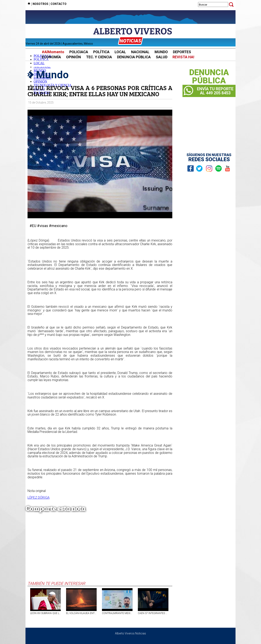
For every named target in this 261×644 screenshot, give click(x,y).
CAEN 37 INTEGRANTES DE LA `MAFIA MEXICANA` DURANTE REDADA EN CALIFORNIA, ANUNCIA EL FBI (153, 613)
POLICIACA (79, 52)
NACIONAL (140, 52)
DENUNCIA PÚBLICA (134, 57)
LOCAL (120, 52)
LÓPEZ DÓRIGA (39, 498)
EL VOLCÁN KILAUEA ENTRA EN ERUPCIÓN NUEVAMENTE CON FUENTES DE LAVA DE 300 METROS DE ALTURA (81, 613)
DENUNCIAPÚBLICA (209, 77)
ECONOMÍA (51, 57)
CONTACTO (59, 4)
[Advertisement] (100, 550)
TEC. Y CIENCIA (99, 57)
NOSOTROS (40, 4)
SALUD (162, 57)
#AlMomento (53, 52)
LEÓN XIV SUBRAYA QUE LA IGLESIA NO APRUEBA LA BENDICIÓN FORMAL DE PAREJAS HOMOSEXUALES (45, 613)
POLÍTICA (101, 52)
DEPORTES (182, 52)
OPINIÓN (74, 57)
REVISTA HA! (183, 57)
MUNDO (161, 52)
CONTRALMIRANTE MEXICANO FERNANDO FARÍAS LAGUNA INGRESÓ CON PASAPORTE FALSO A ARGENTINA (117, 613)
